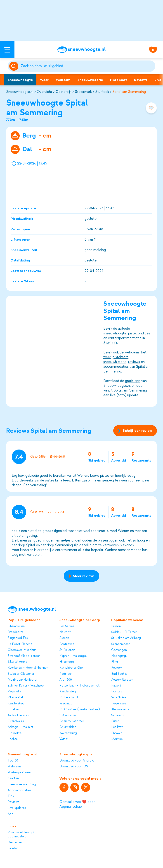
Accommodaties (19, 790)
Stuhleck (102, 92)
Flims (115, 662)
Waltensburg (68, 733)
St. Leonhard (69, 697)
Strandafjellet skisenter (24, 656)
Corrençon (119, 650)
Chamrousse (16, 626)
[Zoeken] (87, 66)
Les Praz (117, 727)
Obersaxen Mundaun (22, 650)
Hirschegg (67, 662)
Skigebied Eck (18, 638)
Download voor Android (77, 760)
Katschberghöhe (71, 668)
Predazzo (66, 703)
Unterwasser (68, 715)
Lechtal (13, 739)
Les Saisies (67, 626)
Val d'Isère (119, 697)
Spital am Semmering (129, 92)
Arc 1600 (66, 680)
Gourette (15, 733)
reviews (134, 362)
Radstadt (66, 674)
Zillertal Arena (17, 662)
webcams (132, 352)
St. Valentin (67, 650)
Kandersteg (16, 703)
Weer (44, 80)
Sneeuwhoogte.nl (20, 92)
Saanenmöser (120, 644)
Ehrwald (117, 733)
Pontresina (67, 644)
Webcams (14, 766)
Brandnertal (16, 632)
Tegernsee (119, 703)
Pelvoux (117, 668)
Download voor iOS (74, 766)
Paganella (14, 691)
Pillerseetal (15, 697)
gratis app (133, 381)
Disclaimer (15, 842)
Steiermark (83, 92)
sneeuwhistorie (115, 362)
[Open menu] (7, 50)
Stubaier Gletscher (21, 674)
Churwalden (68, 727)
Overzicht (45, 92)
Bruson (116, 626)
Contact (14, 848)
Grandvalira (16, 721)
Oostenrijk (64, 92)
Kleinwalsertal (121, 709)
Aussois (64, 638)
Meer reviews (81, 576)
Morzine (117, 739)
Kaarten (13, 778)
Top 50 (13, 760)
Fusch (115, 721)
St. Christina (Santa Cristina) (80, 709)
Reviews (141, 80)
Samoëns (117, 715)
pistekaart (120, 357)
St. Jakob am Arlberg (126, 638)
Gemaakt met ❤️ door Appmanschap (77, 804)
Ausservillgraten (122, 680)
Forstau (117, 691)
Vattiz (64, 739)
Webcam (63, 80)
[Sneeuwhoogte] (81, 50)
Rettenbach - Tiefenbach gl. (80, 685)
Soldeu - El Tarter (124, 632)
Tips (11, 796)
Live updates (17, 808)
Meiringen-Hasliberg (22, 680)
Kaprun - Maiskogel (73, 656)
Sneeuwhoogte (20, 80)
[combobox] (87, 66)
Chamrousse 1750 (72, 721)
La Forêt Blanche (20, 644)
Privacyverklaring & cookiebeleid (21, 834)
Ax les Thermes (18, 715)
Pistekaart (118, 80)
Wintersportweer (20, 772)
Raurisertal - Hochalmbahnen (28, 668)
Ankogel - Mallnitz (20, 727)
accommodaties (116, 367)
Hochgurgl (119, 656)
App (11, 814)
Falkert (116, 685)
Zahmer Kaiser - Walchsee (26, 685)
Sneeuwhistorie (90, 80)
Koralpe (13, 709)
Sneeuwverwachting (22, 784)
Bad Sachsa (119, 674)
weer (107, 357)
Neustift (65, 632)
